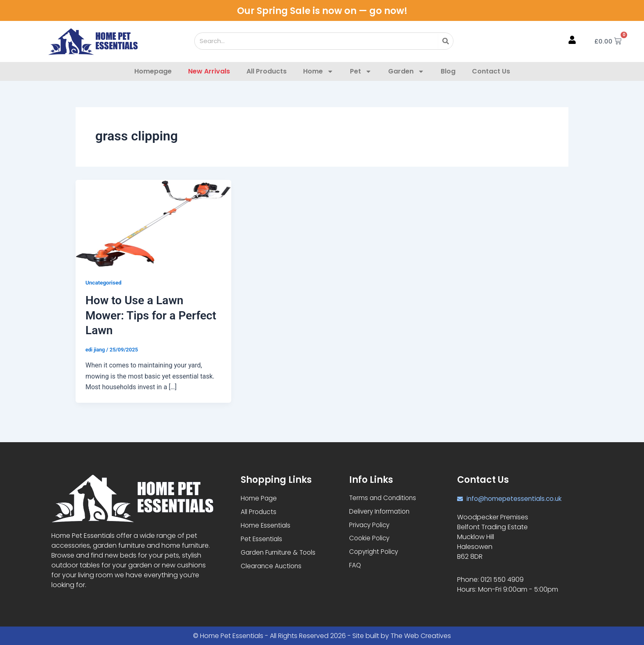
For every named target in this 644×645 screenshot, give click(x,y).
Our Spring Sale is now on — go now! (322, 10)
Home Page (259, 498)
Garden (406, 71)
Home (318, 71)
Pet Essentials (262, 540)
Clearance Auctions (272, 568)
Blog (448, 71)
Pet (361, 71)
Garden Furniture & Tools (280, 554)
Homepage (153, 71)
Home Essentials (266, 526)
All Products (267, 71)
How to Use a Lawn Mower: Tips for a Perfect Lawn (151, 315)
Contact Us (491, 71)
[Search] (446, 41)
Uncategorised (104, 282)
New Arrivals (209, 71)
